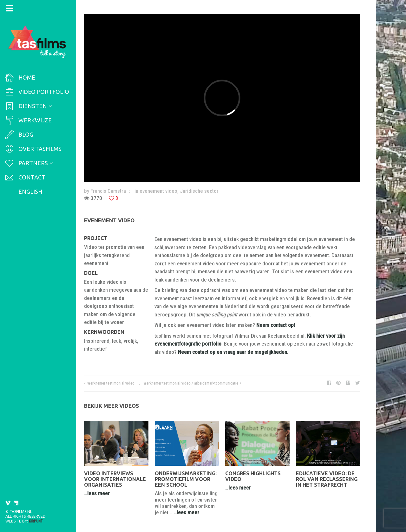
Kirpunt (36, 521)
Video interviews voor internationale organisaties (115, 479)
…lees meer (97, 493)
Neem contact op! (276, 325)
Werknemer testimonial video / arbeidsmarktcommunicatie (191, 383)
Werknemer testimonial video (111, 383)
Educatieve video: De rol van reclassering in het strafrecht (327, 479)
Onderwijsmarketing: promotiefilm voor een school (186, 479)
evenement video (158, 191)
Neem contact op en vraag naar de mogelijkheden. (233, 352)
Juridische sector (199, 191)
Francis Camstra (108, 191)
